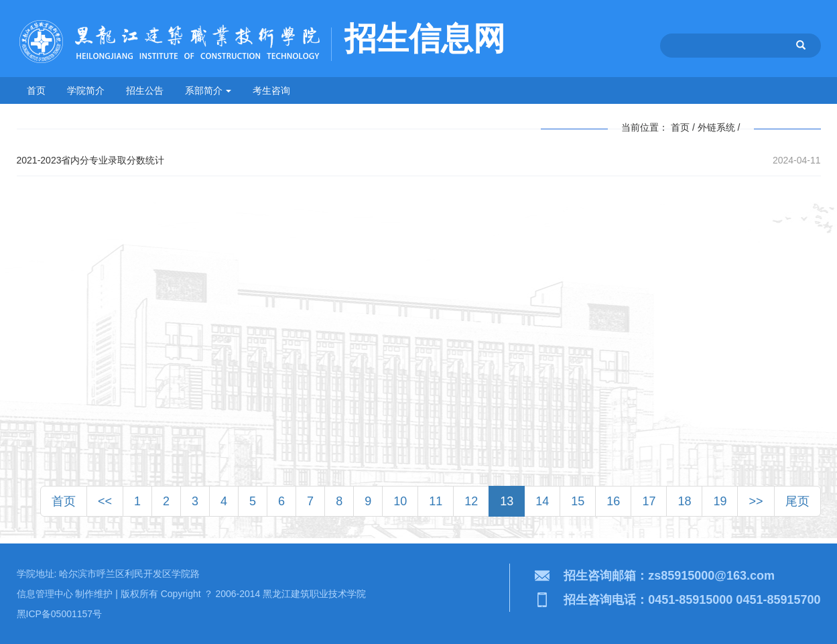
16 (613, 501)
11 (436, 501)
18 (684, 501)
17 (649, 501)
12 (471, 501)
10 (400, 501)
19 (720, 501)
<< (105, 501)
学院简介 (86, 90)
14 (542, 501)
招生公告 (145, 90)
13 (507, 501)
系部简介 (208, 90)
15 (578, 501)
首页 (36, 90)
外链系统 (716, 127)
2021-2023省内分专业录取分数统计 (91, 160)
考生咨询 (271, 90)
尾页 (797, 501)
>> (756, 501)
